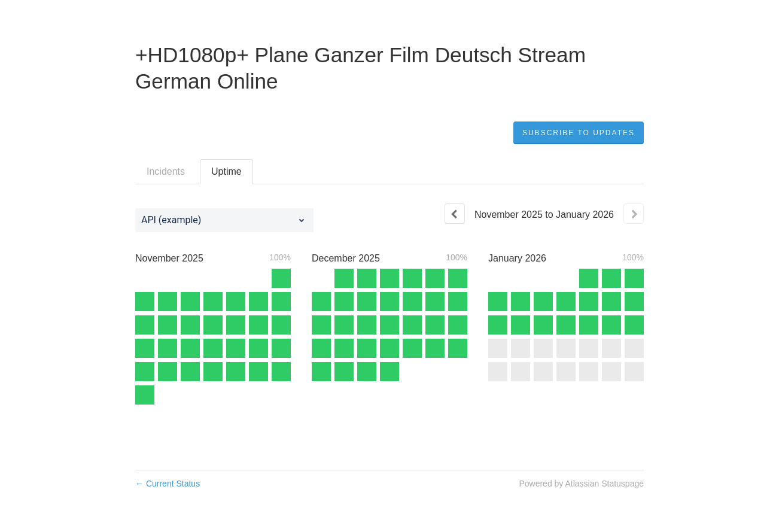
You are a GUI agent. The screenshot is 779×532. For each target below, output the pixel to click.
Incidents (166, 171)
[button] (579, 133)
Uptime (226, 171)
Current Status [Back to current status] (168, 484)
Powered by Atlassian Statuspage (581, 484)
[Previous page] (455, 214)
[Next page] (634, 214)
